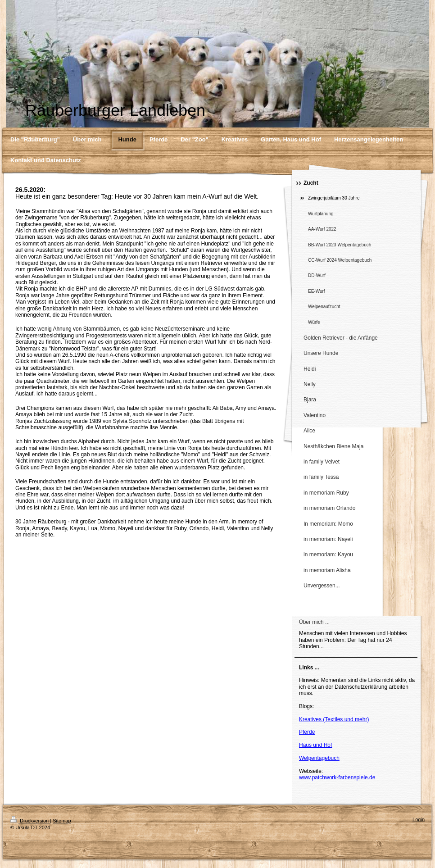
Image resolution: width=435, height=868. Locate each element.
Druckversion (30, 821)
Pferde (307, 732)
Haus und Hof (315, 745)
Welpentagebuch (319, 758)
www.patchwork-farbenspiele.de (337, 777)
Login (419, 819)
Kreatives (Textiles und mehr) (334, 719)
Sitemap (62, 821)
